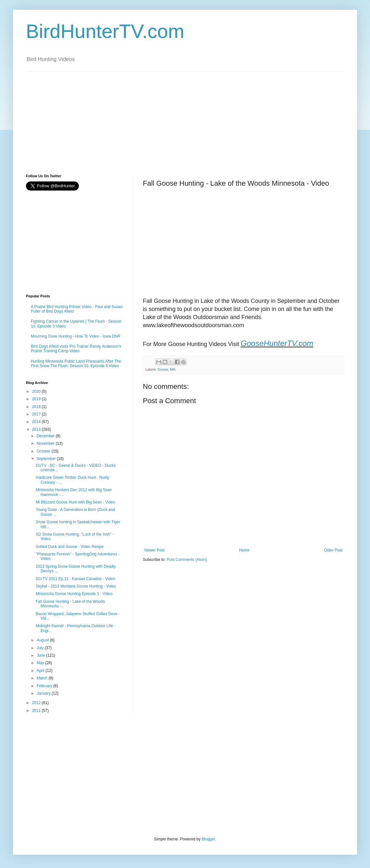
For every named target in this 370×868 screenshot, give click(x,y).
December (46, 436)
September (47, 459)
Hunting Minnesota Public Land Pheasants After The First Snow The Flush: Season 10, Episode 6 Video (76, 364)
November (46, 443)
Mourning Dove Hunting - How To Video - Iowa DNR (76, 336)
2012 (37, 703)
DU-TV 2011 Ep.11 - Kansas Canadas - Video (75, 579)
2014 (37, 422)
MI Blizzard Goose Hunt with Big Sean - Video (75, 502)
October (44, 451)
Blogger (208, 839)
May (41, 663)
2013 (37, 429)
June (41, 655)
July (41, 648)
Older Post (333, 550)
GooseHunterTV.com (277, 343)
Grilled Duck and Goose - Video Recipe (70, 547)
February (45, 686)
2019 (37, 399)
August (43, 640)
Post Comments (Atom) (187, 560)
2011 (37, 711)
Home (244, 550)
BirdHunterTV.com (105, 31)
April (41, 671)
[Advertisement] (95, 117)
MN (173, 369)
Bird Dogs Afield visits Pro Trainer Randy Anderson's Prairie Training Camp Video (76, 349)
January (44, 693)
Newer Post (154, 550)
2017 (37, 414)
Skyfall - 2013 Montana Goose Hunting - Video (76, 586)
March (43, 678)
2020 (37, 391)
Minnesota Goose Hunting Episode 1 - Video (74, 594)
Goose (163, 369)
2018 (37, 407)
